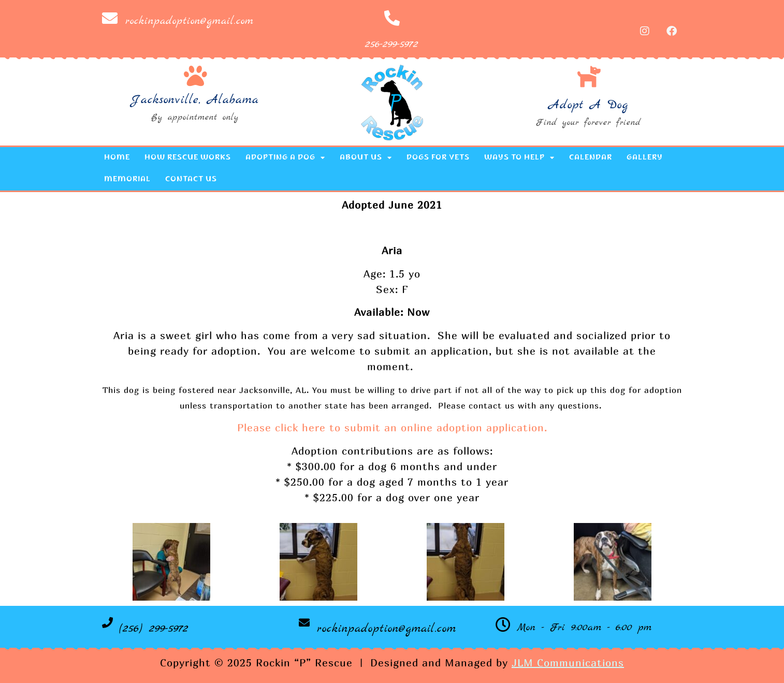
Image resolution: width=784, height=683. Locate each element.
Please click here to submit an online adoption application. (392, 427)
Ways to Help (519, 158)
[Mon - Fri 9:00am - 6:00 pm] (503, 625)
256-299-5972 (392, 44)
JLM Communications (568, 663)
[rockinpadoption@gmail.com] (110, 18)
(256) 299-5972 (154, 629)
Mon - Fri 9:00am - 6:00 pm (584, 628)
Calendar (591, 158)
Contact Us (191, 180)
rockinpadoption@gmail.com (190, 21)
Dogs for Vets (438, 158)
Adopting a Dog (285, 158)
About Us (366, 158)
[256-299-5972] (392, 18)
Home (117, 158)
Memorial (127, 180)
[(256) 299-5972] (107, 623)
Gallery (645, 158)
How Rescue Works (188, 158)
